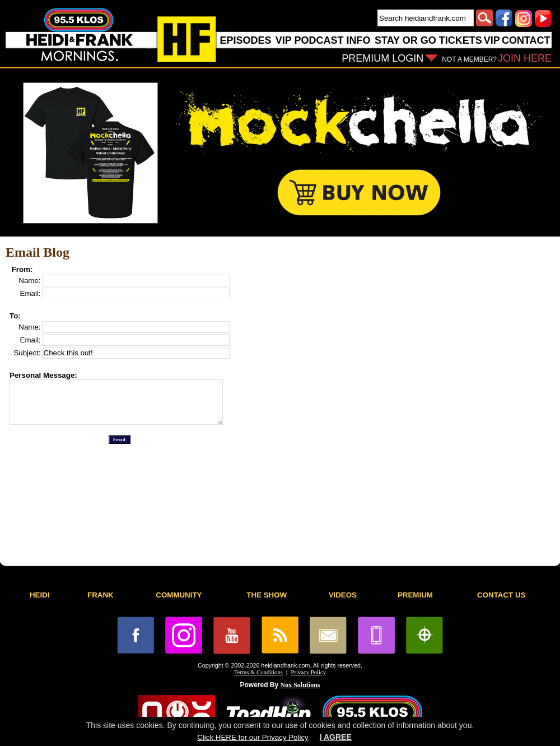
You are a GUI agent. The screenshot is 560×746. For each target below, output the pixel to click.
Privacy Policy (309, 672)
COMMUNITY (179, 595)
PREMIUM (415, 595)
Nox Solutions (300, 685)
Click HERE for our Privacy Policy (253, 737)
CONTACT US (501, 595)
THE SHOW (267, 595)
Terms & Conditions (258, 672)
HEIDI (40, 595)
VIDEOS (343, 595)
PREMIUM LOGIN (382, 58)
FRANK (101, 595)
